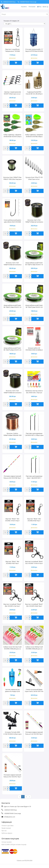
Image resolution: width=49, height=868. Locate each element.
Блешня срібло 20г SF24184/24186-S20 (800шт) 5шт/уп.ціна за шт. (34, 349)
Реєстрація (32, 7)
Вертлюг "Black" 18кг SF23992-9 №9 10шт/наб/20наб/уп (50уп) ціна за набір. (12, 563)
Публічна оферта (7, 833)
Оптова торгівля (7, 842)
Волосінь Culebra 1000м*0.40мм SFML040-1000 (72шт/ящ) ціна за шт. (12, 435)
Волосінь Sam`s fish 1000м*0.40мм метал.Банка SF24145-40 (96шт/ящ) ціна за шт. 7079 (12, 392)
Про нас (4, 831)
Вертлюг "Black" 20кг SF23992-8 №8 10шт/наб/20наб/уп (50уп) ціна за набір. (34, 520)
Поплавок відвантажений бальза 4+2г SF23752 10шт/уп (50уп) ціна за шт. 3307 (12, 776)
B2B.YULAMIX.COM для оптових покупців (14, 845)
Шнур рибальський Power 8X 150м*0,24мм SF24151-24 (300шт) (12, 349)
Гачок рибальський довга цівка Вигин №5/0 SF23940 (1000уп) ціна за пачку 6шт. (12, 221)
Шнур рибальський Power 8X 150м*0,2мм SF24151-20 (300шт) (34, 306)
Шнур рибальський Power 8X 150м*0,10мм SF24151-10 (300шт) (34, 264)
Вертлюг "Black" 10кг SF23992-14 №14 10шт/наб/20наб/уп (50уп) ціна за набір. (12, 520)
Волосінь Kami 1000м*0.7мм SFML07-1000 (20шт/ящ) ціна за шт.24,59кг (12, 178)
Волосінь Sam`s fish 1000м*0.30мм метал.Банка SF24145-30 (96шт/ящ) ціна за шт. (34, 221)
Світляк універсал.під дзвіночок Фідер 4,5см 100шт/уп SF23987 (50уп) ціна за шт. (12, 691)
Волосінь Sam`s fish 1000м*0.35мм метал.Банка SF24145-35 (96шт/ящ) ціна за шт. (12, 264)
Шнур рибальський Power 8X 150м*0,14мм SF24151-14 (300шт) (12, 306)
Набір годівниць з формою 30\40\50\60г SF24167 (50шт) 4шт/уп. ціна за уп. (12, 136)
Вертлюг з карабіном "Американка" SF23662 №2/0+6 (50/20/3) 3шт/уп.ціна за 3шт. (12, 50)
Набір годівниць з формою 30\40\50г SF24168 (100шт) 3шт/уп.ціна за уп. (34, 136)
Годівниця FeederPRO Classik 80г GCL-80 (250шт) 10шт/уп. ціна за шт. (34, 93)
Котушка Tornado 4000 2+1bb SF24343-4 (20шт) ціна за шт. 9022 (12, 733)
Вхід (39, 7)
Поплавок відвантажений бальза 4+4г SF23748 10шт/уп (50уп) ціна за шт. (12, 477)
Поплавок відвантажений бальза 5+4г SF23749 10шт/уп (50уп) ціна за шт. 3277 (34, 733)
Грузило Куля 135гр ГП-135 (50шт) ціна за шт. (34, 178)
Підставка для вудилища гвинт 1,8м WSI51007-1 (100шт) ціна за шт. (34, 477)
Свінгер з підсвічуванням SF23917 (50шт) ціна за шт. (12, 93)
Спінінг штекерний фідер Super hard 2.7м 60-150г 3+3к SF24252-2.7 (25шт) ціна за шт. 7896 (34, 691)
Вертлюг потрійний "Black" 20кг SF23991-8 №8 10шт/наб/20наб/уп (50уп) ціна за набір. (34, 605)
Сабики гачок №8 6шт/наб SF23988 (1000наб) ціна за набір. (34, 648)
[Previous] (20, 797)
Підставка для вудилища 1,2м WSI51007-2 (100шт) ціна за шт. (34, 435)
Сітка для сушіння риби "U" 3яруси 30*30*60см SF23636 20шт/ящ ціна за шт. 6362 (34, 50)
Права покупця (6, 828)
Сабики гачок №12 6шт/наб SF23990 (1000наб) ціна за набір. (12, 648)
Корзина (24, 7)
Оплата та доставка (7, 826)
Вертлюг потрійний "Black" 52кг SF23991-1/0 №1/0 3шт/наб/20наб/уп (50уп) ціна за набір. (34, 563)
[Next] (30, 797)
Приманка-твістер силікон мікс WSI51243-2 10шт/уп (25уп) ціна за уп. (34, 392)
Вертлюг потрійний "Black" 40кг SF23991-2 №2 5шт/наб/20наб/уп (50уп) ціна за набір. (12, 605)
